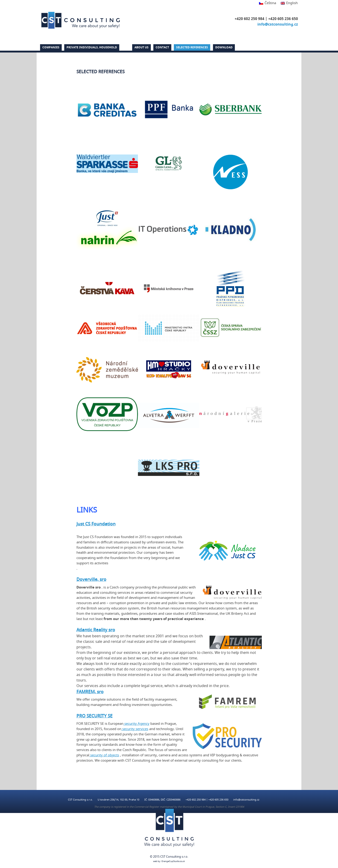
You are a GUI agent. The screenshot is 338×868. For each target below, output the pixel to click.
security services (135, 729)
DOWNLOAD (224, 47)
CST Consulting (81, 20)
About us (141, 47)
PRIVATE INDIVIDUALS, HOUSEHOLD (92, 47)
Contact (162, 47)
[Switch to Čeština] (268, 3)
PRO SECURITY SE (95, 716)
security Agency (136, 724)
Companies (51, 47)
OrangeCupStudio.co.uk (173, 861)
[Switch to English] (288, 3)
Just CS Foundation (96, 524)
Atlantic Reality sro (96, 630)
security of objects (104, 755)
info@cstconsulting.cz (278, 24)
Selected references (192, 47)
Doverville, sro (91, 580)
